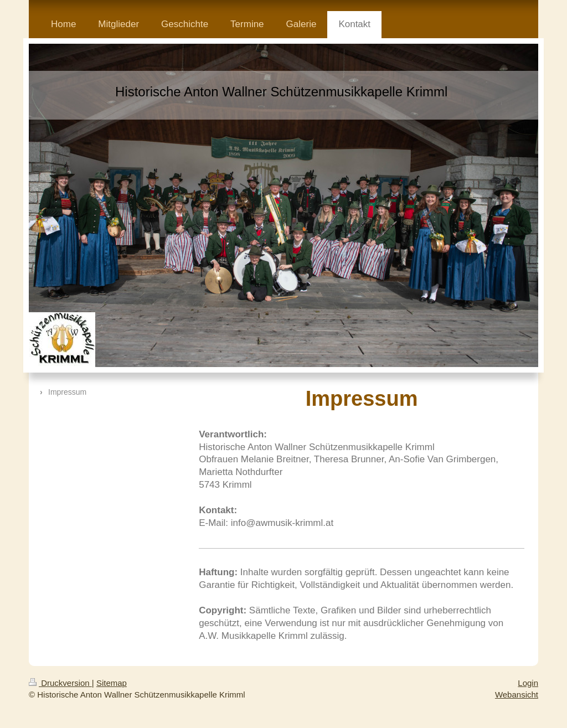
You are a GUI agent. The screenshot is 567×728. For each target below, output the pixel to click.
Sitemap (112, 683)
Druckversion (60, 683)
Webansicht (517, 695)
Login (528, 683)
